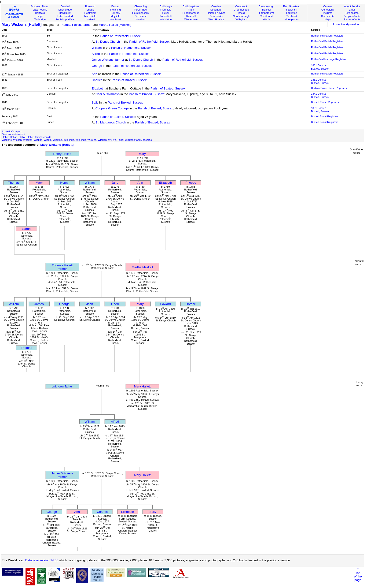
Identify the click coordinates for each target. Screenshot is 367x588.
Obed (115, 304)
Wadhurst (116, 19)
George (97, 66)
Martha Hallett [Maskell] (115, 25)
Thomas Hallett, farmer (76, 25)
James (39, 304)
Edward (165, 304)
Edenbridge (65, 10)
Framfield (166, 10)
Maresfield (90, 16)
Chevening (141, 6)
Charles (97, 80)
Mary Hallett (142, 386)
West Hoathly (216, 19)
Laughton (292, 13)
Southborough (241, 16)
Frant (191, 10)
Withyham (241, 19)
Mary (142, 154)
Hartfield (40, 13)
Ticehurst (292, 16)
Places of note (352, 19)
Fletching (116, 10)
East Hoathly (40, 10)
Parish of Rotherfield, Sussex (121, 36)
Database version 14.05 (42, 560)
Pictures (328, 13)
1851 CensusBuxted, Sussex (320, 81)
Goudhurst (216, 10)
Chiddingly (166, 6)
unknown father (62, 386)
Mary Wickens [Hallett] (22, 24)
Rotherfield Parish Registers (327, 36)
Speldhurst (266, 16)
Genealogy (328, 10)
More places (292, 19)
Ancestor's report (12, 131)
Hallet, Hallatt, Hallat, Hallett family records (27, 137)
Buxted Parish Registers (325, 102)
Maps (328, 19)
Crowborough (266, 6)
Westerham (191, 19)
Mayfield (115, 16)
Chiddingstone (191, 6)
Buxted (116, 6)
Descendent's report (13, 134)
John (90, 304)
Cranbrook (241, 6)
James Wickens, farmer (108, 60)
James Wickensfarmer (62, 475)
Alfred (96, 54)
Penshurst (141, 16)
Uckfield (90, 19)
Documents (328, 16)
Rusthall (191, 16)
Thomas (14, 183)
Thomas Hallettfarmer (62, 267)
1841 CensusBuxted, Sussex (320, 95)
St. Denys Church (108, 42)
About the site (352, 6)
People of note (352, 16)
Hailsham (292, 10)
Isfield (241, 13)
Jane (115, 183)
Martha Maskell (142, 267)
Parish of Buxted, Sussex (129, 80)
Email (352, 10)
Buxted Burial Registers (325, 116)
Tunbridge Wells (65, 19)
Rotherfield (166, 16)
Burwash (90, 6)
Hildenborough (191, 13)
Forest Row (141, 10)
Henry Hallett (62, 154)
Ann (95, 74)
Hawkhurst (65, 13)
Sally (95, 102)
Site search (352, 13)
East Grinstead (292, 6)
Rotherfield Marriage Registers (329, 59)
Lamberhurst (266, 13)
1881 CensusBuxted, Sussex (320, 67)
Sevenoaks (216, 16)
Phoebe (191, 183)
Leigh (40, 16)
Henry (64, 183)
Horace (191, 304)
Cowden (216, 6)
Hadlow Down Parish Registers (329, 88)
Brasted (65, 6)
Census (328, 6)
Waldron (141, 19)
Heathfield (90, 13)
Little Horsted (65, 16)
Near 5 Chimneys (108, 94)
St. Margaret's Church (111, 122)
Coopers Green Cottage (112, 108)
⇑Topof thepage (358, 575)
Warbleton (166, 19)
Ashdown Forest (40, 6)
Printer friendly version (346, 24)
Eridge (90, 10)
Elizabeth (98, 88)
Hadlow (266, 10)
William (97, 48)
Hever (166, 13)
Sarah (26, 229)
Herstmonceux (141, 13)
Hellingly (115, 13)
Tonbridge (40, 19)
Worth (266, 19)
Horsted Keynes (216, 13)
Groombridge (241, 10)
